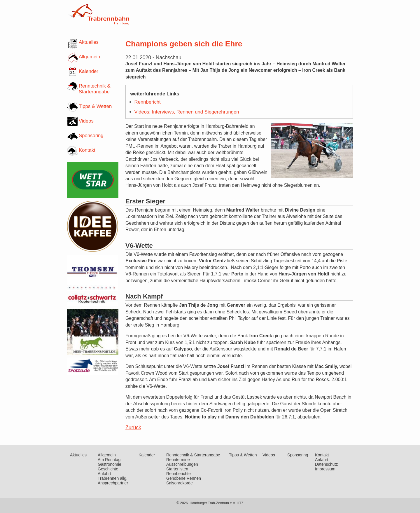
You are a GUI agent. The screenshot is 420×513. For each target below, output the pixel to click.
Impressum (325, 469)
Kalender (89, 71)
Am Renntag (109, 460)
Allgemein (89, 57)
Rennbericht (148, 102)
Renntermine (178, 460)
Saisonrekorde (180, 483)
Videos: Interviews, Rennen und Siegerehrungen (187, 112)
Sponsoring (91, 136)
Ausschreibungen (182, 464)
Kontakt (87, 150)
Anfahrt (104, 474)
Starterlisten (177, 469)
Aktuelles (89, 42)
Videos (86, 121)
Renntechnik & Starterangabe (95, 89)
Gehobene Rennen (184, 478)
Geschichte (108, 469)
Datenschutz (326, 464)
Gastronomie (110, 464)
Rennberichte (178, 474)
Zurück (133, 427)
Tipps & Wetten (95, 106)
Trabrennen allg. (113, 478)
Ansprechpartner (113, 483)
